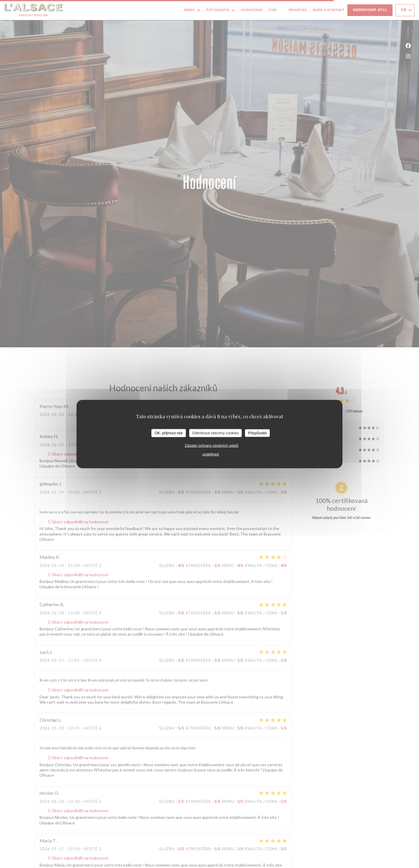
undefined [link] (211, 454)
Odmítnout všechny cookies (216, 433)
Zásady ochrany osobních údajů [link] (212, 445)
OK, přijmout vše (168, 433)
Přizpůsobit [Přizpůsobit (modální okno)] (257, 433)
